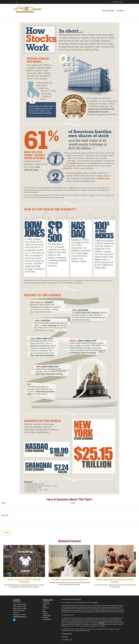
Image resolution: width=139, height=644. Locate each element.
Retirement (46, 602)
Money (45, 612)
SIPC (103, 623)
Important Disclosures (67, 634)
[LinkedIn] (17, 2)
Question (5, 515)
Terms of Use (65, 637)
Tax (44, 610)
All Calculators (47, 619)
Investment (46, 604)
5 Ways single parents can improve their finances (115, 581)
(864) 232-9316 (117, 2)
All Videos (46, 617)
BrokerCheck (95, 603)
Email (73, 503)
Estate (45, 606)
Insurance (46, 608)
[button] (108, 11)
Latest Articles (47, 615)
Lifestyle (45, 614)
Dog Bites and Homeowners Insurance (69, 579)
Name (4, 503)
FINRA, (100, 623)
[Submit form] (6, 533)
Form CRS (78, 599)
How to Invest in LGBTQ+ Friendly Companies (24, 581)
